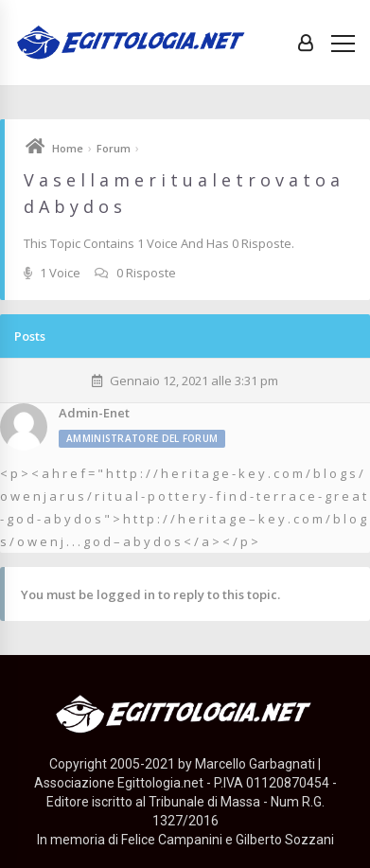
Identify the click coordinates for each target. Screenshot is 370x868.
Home (68, 148)
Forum (114, 148)
